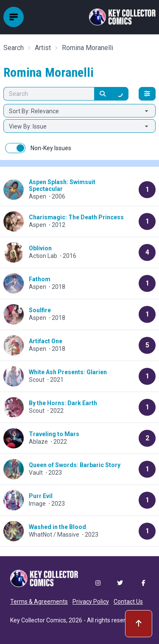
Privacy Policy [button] (91, 602)
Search (14, 48)
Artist (43, 48)
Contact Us (128, 602)
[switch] (15, 148)
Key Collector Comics (38, 620)
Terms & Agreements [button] (39, 602)
